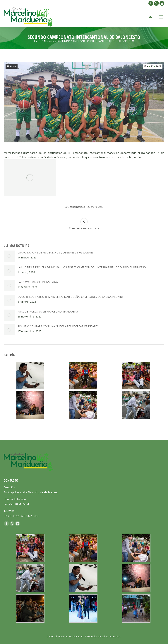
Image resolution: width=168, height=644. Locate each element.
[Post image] (9, 256)
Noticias (12, 66)
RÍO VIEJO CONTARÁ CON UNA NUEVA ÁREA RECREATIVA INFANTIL (59, 326)
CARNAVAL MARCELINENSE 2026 (38, 282)
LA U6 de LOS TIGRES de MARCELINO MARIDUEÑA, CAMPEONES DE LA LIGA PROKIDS (71, 297)
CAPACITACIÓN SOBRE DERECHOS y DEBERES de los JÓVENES (56, 252)
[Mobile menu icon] (161, 17)
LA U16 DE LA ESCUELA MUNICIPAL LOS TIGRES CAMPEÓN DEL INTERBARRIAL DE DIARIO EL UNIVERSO (82, 267)
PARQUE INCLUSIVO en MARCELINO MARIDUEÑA (48, 311)
